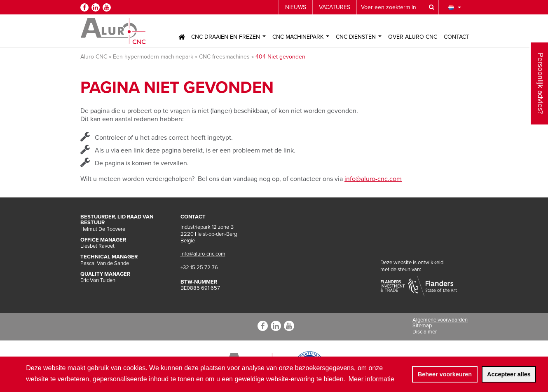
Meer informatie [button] (371, 379)
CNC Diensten (359, 37)
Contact (457, 37)
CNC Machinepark (301, 37)
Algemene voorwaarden (440, 320)
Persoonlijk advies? (541, 59)
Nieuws (296, 7)
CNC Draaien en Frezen (228, 37)
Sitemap (422, 326)
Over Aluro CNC (413, 37)
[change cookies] (445, 374)
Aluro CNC (94, 57)
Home (182, 37)
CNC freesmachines (224, 57)
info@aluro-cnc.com (373, 179)
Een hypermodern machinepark (153, 57)
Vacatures (335, 7)
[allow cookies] (509, 374)
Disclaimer (425, 332)
